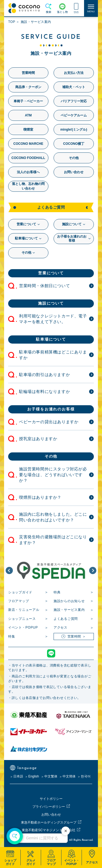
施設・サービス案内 (69, 610)
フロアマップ (18, 601)
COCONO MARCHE (28, 144)
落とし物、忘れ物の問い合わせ (28, 186)
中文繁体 (51, 776)
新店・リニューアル (24, 610)
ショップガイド (20, 592)
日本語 (18, 776)
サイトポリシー (51, 799)
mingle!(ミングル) (74, 130)
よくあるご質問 (66, 619)
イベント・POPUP (23, 627)
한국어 (86, 776)
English (34, 776)
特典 (57, 592)
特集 (12, 636)
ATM (28, 115)
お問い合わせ (74, 172)
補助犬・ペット (74, 87)
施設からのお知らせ (69, 601)
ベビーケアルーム (74, 115)
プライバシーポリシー (49, 807)
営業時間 (28, 73)
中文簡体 (69, 776)
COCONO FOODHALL (28, 158)
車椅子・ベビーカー (28, 101)
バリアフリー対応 (74, 101)
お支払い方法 (74, 73)
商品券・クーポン (28, 87)
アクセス (61, 627)
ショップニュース (22, 619)
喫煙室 (28, 130)
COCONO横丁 (74, 144)
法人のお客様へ (28, 172)
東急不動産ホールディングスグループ (49, 822)
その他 (74, 158)
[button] (9, 570)
